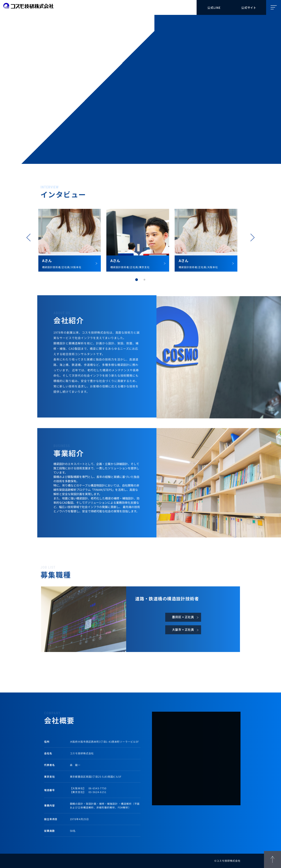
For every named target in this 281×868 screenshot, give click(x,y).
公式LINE (214, 8)
